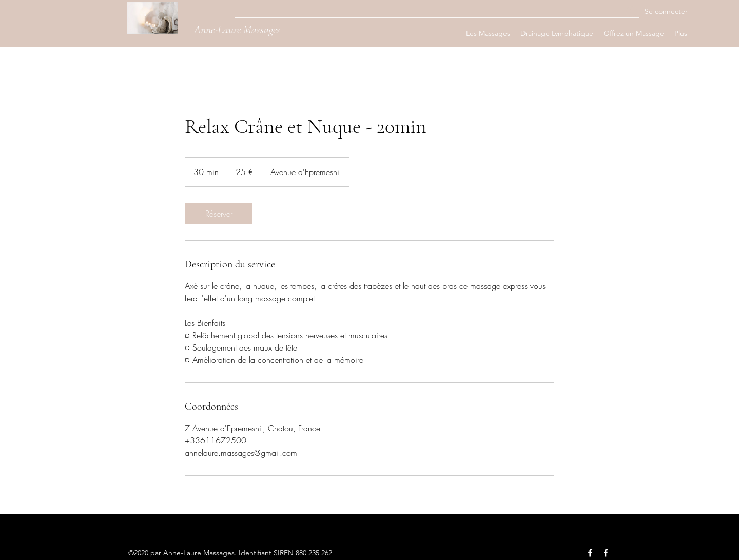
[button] (488, 33)
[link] (219, 214)
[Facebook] (590, 553)
